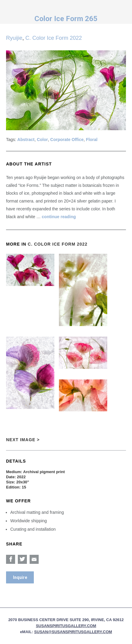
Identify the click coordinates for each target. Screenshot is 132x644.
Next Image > (23, 440)
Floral (92, 140)
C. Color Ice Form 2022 (54, 38)
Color (42, 140)
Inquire (20, 577)
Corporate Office (67, 140)
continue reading (59, 217)
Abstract (26, 140)
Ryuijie (14, 38)
